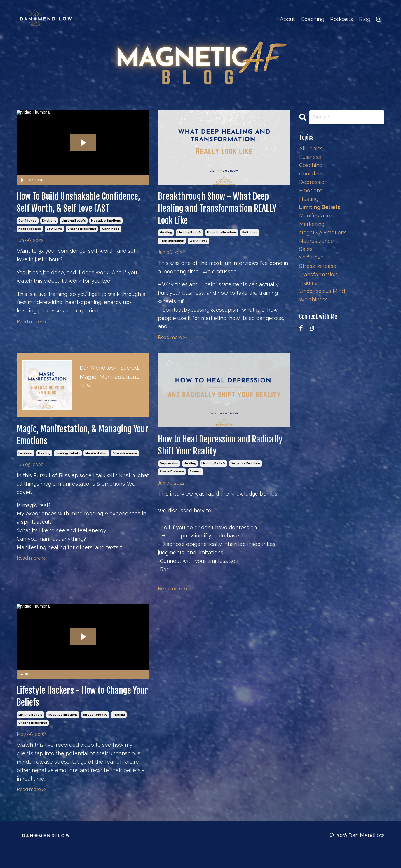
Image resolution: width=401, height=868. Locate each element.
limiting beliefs (74, 240)
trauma (196, 485)
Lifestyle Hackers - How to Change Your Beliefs (70, 712)
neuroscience (30, 248)
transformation (172, 248)
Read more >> (32, 341)
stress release (125, 466)
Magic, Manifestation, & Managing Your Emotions (67, 445)
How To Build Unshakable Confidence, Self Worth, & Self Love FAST (78, 212)
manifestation (96, 466)
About (287, 19)
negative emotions (106, 240)
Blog (365, 19)
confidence (28, 240)
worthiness (110, 248)
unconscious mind (82, 248)
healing (166, 240)
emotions (49, 240)
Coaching (313, 19)
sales (306, 249)
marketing (312, 224)
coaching (311, 165)
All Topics (311, 149)
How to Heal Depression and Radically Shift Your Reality (214, 455)
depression (169, 476)
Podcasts (342, 19)
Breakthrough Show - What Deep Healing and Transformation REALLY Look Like (224, 212)
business (310, 157)
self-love (54, 248)
